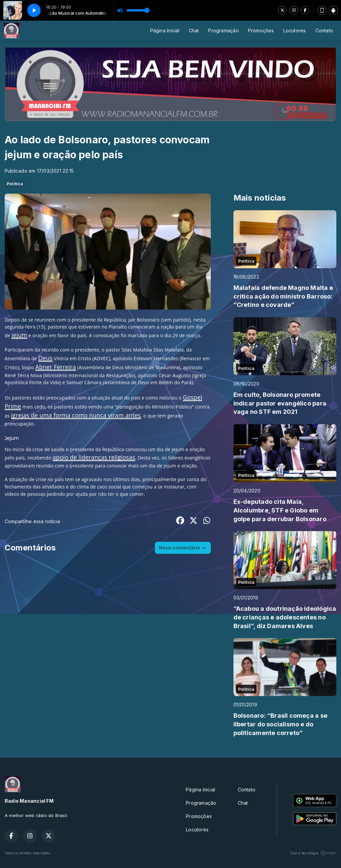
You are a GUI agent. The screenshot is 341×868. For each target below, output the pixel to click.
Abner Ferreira (56, 367)
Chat (194, 30)
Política (15, 184)
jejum (19, 335)
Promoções (261, 30)
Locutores (295, 30)
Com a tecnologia (313, 853)
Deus (45, 358)
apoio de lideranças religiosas (94, 457)
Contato (324, 30)
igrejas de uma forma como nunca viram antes (76, 415)
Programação (223, 30)
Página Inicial (165, 30)
